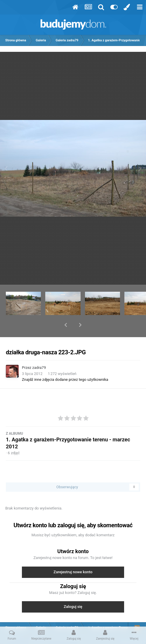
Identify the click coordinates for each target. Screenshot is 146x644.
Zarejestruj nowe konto (73, 557)
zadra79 (39, 352)
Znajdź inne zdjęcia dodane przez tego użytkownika (65, 364)
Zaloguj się (73, 591)
